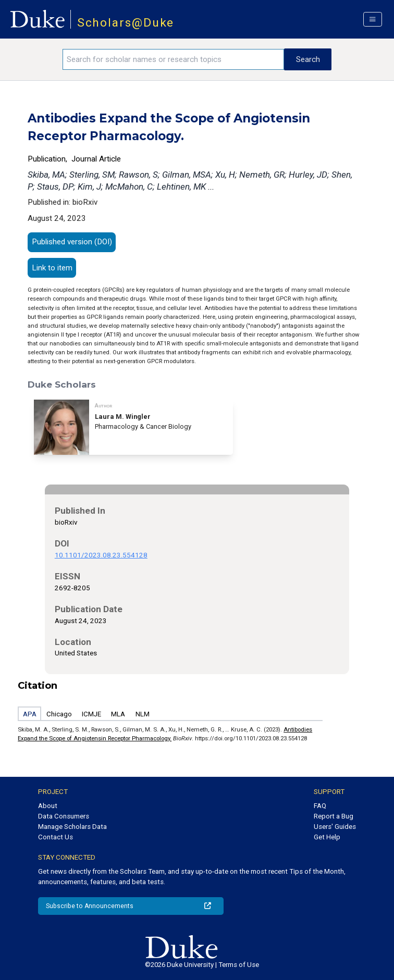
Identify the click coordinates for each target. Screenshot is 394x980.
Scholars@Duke (126, 23)
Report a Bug (334, 816)
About (48, 806)
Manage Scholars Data (72, 827)
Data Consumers (64, 816)
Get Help (327, 837)
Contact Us (56, 837)
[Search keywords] (173, 59)
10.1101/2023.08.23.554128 (101, 555)
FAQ (320, 806)
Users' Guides (335, 827)
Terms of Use (239, 965)
